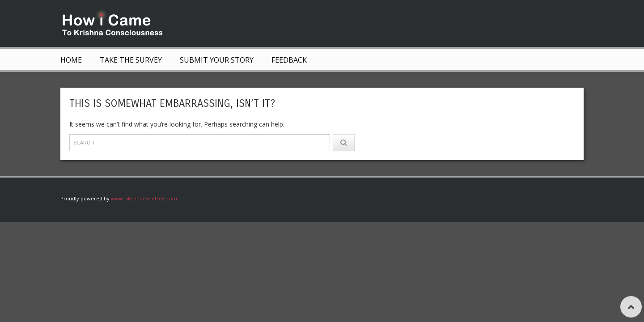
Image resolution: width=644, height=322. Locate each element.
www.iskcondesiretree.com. (145, 198)
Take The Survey (131, 60)
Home (71, 60)
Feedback (289, 60)
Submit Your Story (217, 60)
